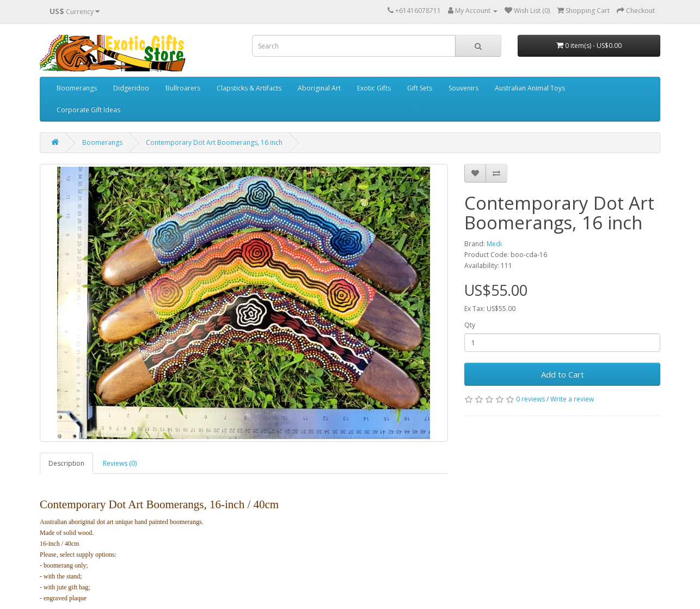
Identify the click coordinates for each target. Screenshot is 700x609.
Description (66, 463)
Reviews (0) (120, 463)
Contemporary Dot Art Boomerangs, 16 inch (214, 142)
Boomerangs (77, 88)
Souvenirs (463, 88)
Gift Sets (420, 88)
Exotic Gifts (374, 88)
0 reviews (530, 399)
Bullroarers (183, 88)
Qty (470, 325)
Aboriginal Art (319, 88)
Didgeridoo (131, 88)
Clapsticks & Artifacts (249, 88)
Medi (494, 244)
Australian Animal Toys (530, 88)
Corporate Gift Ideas (88, 110)
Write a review (572, 399)
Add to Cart (563, 374)
